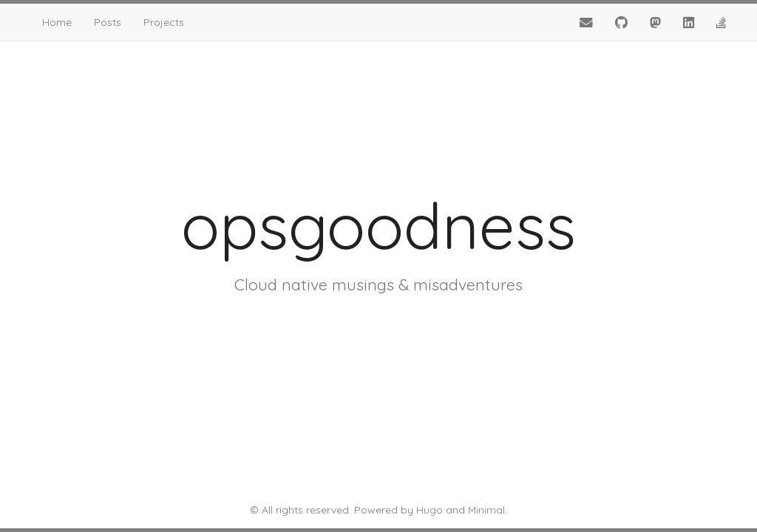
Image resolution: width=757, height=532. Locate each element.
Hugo (430, 510)
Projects (164, 22)
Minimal (486, 510)
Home (57, 22)
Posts (108, 22)
